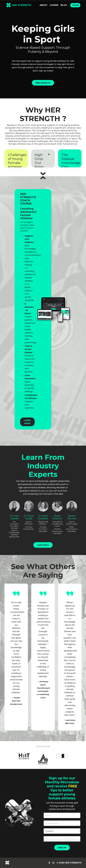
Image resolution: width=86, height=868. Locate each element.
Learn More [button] (43, 545)
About (44, 5)
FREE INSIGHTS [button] (43, 83)
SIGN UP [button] (62, 848)
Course (54, 5)
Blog (64, 5)
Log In (75, 5)
